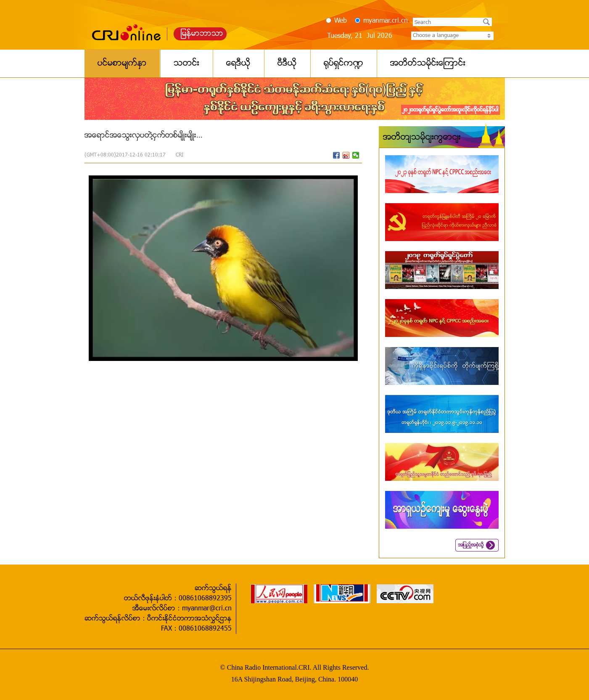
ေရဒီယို (238, 64)
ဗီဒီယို (287, 64)
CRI (180, 155)
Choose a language (452, 36)
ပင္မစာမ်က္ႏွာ (122, 64)
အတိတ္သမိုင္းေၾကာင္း (428, 64)
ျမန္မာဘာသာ (202, 34)
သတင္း (186, 64)
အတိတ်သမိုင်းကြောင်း (422, 138)
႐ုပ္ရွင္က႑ (343, 64)
